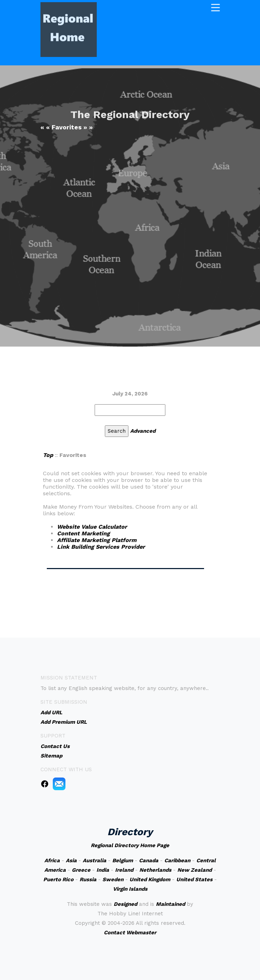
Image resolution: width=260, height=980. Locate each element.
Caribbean (177, 860)
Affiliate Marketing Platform (97, 540)
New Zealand (195, 870)
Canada (149, 860)
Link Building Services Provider (101, 547)
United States (194, 879)
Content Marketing (83, 533)
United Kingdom (150, 879)
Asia (71, 860)
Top (48, 455)
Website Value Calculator (92, 527)
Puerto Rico (58, 879)
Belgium (123, 860)
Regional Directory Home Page (130, 845)
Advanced (143, 431)
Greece (81, 870)
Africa (52, 860)
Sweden (113, 879)
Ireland (124, 870)
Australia (94, 860)
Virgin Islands (130, 889)
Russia (88, 879)
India (103, 870)
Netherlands (155, 870)
